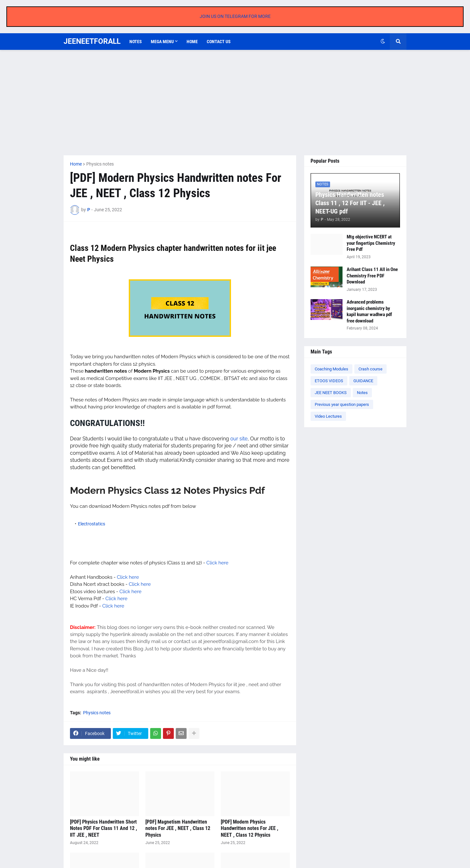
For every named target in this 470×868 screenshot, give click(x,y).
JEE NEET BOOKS (331, 393)
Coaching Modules (331, 369)
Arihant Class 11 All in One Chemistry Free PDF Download (372, 276)
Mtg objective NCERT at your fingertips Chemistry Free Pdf (371, 243)
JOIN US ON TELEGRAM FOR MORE (235, 16)
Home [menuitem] (192, 42)
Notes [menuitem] (136, 42)
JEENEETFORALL (92, 41)
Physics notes (100, 164)
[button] (383, 42)
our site (239, 439)
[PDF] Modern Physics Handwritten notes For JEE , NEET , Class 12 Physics (250, 829)
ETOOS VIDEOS (329, 381)
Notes (362, 393)
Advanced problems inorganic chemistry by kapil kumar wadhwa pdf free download (369, 311)
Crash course (370, 369)
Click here (217, 563)
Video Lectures (328, 416)
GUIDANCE (363, 381)
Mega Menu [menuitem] (162, 42)
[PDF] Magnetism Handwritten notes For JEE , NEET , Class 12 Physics (178, 829)
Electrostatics (92, 524)
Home (76, 164)
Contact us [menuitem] (219, 42)
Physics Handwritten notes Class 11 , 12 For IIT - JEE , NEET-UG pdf (350, 203)
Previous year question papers (342, 404)
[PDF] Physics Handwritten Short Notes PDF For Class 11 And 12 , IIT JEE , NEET (104, 829)
